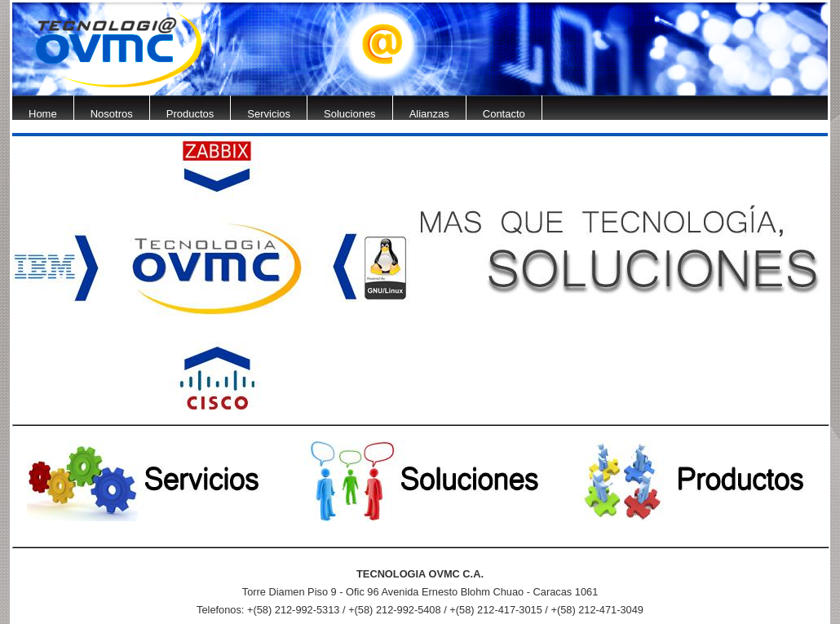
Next (828, 89)
